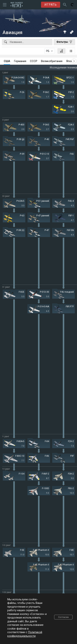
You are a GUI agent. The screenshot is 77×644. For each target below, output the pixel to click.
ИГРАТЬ (51, 5)
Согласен (63, 617)
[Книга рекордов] (65, 32)
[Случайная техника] (72, 32)
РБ (48, 51)
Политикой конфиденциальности (25, 634)
